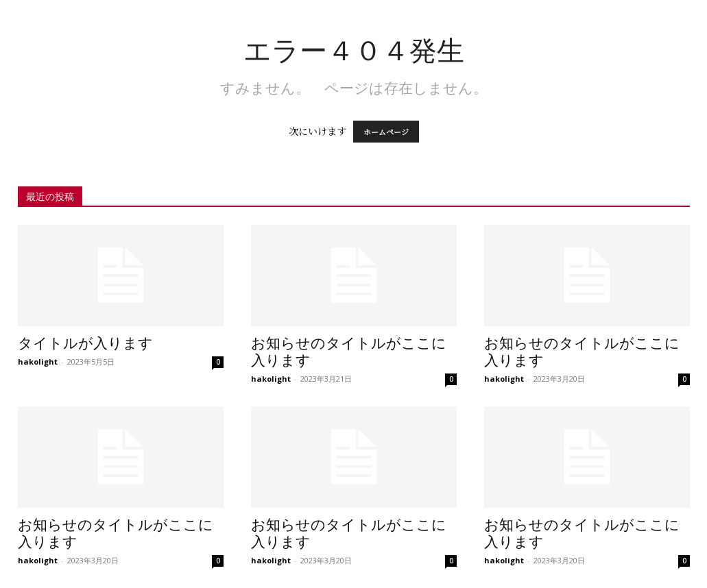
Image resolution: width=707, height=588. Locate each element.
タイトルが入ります (85, 343)
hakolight (38, 362)
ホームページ (386, 132)
